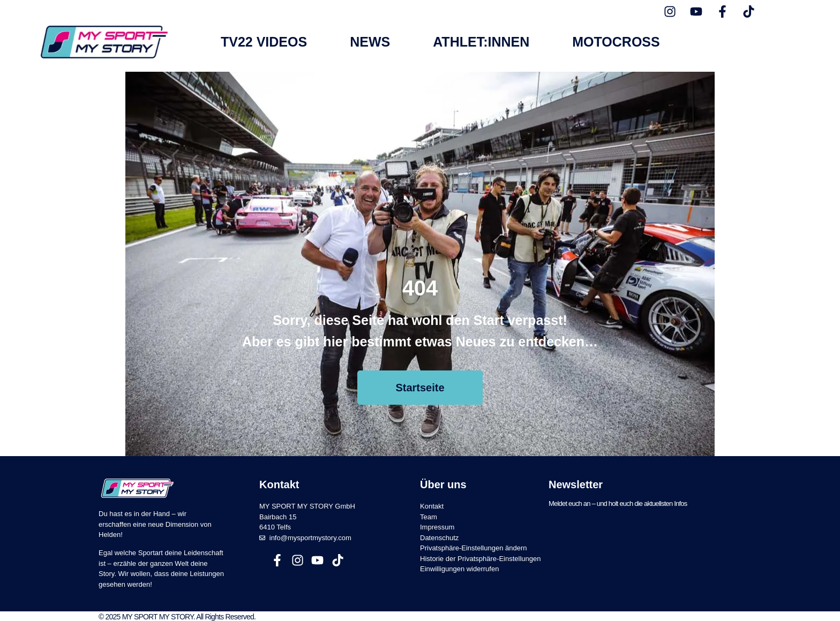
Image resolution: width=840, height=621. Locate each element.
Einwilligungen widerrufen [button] (459, 567)
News (370, 42)
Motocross (616, 42)
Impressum (437, 525)
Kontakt (432, 505)
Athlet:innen (481, 42)
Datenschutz (439, 536)
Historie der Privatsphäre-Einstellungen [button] (480, 556)
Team (429, 515)
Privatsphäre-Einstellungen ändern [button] (473, 546)
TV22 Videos (264, 42)
